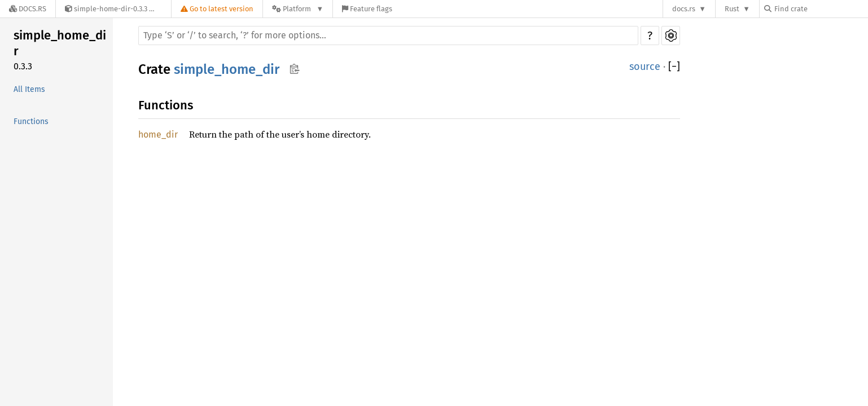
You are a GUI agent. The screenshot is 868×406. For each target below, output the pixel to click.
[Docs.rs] (28, 9)
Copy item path (294, 69)
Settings (671, 36)
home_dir (158, 134)
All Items (29, 89)
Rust (732, 9)
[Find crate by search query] (821, 9)
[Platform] (298, 9)
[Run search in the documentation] (388, 36)
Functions (31, 122)
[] (674, 67)
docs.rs (684, 9)
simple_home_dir (60, 43)
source (645, 67)
